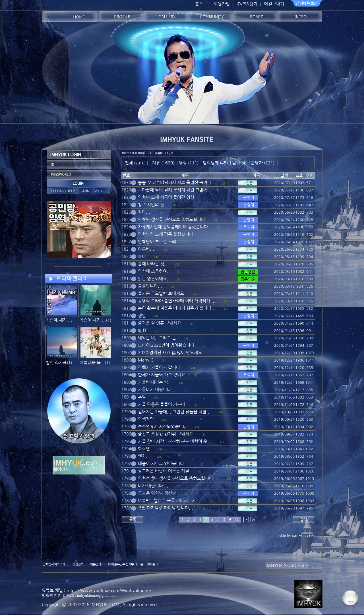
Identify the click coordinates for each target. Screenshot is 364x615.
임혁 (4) (239, 163)
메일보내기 (274, 4)
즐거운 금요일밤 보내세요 (161, 293)
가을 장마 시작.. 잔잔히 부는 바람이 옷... (175, 441)
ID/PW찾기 (247, 4)
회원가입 (222, 4)
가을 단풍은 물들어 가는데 (162, 404)
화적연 (144, 449)
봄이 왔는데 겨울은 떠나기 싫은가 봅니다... (177, 308)
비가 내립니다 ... (153, 486)
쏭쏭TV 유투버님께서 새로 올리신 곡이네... (177, 182)
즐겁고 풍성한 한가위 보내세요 (166, 434)
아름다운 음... (92, 363)
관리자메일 (148, 564)
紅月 (142, 330)
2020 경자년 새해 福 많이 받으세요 (170, 353)
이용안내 (96, 564)
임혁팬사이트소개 (54, 564)
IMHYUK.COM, (106, 605)
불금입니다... (150, 286)
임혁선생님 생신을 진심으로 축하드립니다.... (178, 478)
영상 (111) (189, 163)
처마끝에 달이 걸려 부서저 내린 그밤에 (173, 190)
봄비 (142, 256)
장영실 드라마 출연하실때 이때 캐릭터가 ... (177, 301)
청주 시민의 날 (151, 205)
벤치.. (143, 456)
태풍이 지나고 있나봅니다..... (165, 464)
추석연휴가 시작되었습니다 (162, 427)
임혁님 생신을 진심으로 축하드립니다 (171, 219)
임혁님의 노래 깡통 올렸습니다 (166, 234)
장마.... (145, 212)
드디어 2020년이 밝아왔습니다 (166, 345)
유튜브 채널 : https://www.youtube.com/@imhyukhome (96, 590)
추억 (142, 397)
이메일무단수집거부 (121, 564)
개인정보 (78, 564)
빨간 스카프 (56, 363)
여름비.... (147, 249)
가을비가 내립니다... (157, 390)
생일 (142, 316)
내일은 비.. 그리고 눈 (157, 338)
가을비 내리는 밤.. (154, 382)
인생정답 (146, 419)
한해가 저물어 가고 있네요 (162, 375)
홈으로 (201, 4)
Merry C (146, 360)
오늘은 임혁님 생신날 (157, 493)
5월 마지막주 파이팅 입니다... (166, 508)
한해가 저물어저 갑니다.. (160, 367)
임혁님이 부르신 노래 (157, 242)
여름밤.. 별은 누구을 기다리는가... (169, 501)
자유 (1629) (163, 163)
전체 (129, 163)
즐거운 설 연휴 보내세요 (160, 323)
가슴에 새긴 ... (59, 320)
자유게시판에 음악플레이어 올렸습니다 (173, 227)
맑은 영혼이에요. (153, 279)
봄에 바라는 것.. (152, 264)
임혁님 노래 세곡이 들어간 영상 (166, 197)
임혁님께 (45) (215, 163)
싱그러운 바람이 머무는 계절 (164, 471)
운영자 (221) (263, 163)
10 (237, 519)
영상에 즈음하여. (153, 271)
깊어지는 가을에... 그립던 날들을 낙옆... (174, 412)
